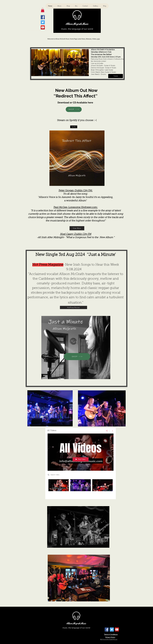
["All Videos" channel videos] (81, 488)
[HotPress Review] (73, 307)
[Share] (107, 431)
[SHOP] (74, 109)
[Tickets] (116, 76)
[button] (43, 10)
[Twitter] (43, 22)
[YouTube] (43, 27)
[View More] (77, 228)
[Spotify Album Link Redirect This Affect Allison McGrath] (74, 127)
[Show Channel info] (112, 431)
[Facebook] (43, 17)
